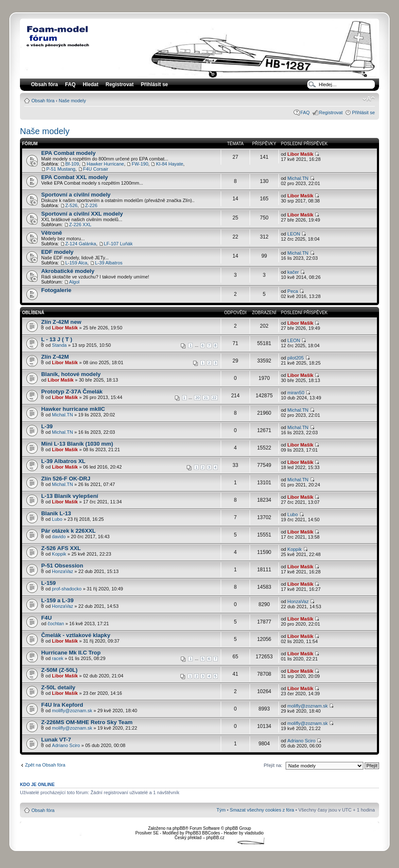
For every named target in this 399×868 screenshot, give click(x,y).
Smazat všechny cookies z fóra (262, 810)
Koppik (59, 554)
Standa (59, 345)
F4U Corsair (96, 169)
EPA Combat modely (68, 153)
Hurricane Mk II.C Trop (71, 653)
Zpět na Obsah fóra (45, 765)
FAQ (305, 112)
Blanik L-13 (56, 513)
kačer (293, 272)
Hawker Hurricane (105, 164)
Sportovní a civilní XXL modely (82, 214)
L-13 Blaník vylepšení (70, 496)
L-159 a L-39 (57, 600)
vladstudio (254, 833)
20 (197, 398)
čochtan (56, 624)
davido (59, 537)
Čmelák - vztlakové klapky (76, 635)
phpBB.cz (215, 838)
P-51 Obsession (62, 566)
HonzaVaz (62, 571)
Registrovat (120, 84)
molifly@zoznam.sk (72, 711)
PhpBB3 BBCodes (203, 833)
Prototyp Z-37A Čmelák (72, 392)
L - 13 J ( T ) (57, 339)
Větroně (52, 233)
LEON (294, 234)
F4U (46, 618)
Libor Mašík (300, 154)
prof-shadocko (67, 589)
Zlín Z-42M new (61, 322)
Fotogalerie (56, 290)
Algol (74, 282)
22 (214, 398)
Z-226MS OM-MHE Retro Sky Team (87, 722)
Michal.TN (298, 178)
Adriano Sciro (66, 745)
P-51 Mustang (61, 169)
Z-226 (91, 205)
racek (58, 658)
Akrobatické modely (68, 271)
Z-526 (72, 205)
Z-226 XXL (80, 225)
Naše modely (72, 101)
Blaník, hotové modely (71, 374)
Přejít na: (273, 765)
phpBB (179, 828)
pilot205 (296, 358)
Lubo (57, 519)
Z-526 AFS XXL (61, 548)
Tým (221, 810)
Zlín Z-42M (55, 357)
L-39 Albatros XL (63, 461)
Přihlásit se (363, 112)
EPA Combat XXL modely (74, 177)
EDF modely (57, 252)
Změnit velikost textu (369, 99)
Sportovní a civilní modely (76, 195)
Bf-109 (72, 164)
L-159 (48, 583)
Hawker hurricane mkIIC (73, 409)
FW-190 (140, 164)
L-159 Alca (76, 263)
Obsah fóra (43, 101)
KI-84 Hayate (169, 164)
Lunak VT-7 (56, 740)
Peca (293, 291)
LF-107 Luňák (118, 244)
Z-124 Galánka (81, 244)
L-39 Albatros (109, 263)
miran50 (296, 393)
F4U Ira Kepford (62, 705)
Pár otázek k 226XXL (68, 531)
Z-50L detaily (58, 687)
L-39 (47, 426)
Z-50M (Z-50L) (59, 670)
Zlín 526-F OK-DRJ (66, 479)
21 (206, 398)
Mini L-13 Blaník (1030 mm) (77, 444)
